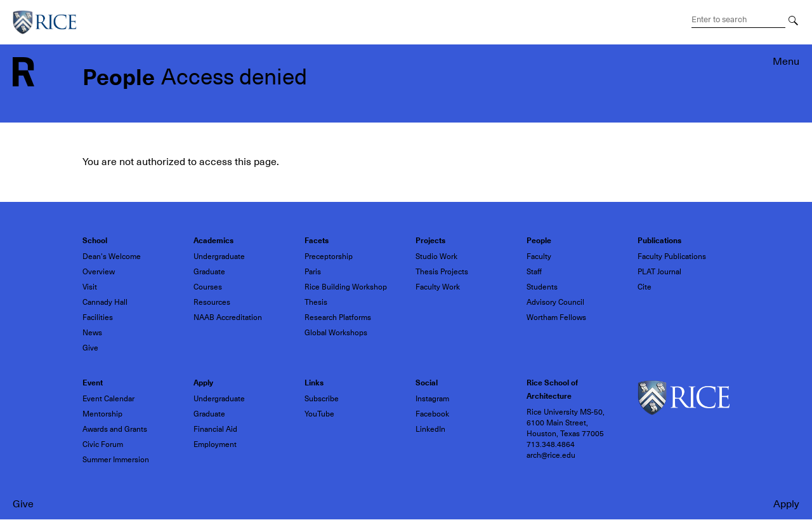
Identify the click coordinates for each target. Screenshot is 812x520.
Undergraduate (219, 257)
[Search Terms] (738, 20)
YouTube (319, 414)
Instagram (432, 399)
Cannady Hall (105, 302)
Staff (534, 272)
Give (23, 504)
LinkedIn (430, 429)
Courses (208, 287)
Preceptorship (329, 257)
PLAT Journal (659, 272)
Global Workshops (336, 333)
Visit (90, 287)
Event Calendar (108, 399)
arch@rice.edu (551, 455)
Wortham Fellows (556, 317)
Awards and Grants (115, 429)
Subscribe (322, 399)
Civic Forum (103, 444)
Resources (212, 302)
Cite (645, 287)
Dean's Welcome (112, 257)
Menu (786, 62)
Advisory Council (555, 302)
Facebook (432, 414)
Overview (99, 272)
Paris (313, 272)
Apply (786, 504)
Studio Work (436, 257)
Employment (215, 444)
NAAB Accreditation (228, 317)
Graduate (209, 272)
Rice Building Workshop (346, 287)
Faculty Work (438, 287)
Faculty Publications (672, 257)
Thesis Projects (442, 272)
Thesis (316, 302)
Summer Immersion (116, 460)
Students (542, 287)
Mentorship (102, 414)
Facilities (98, 317)
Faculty (539, 257)
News (92, 333)
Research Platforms (338, 317)
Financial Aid (215, 429)
